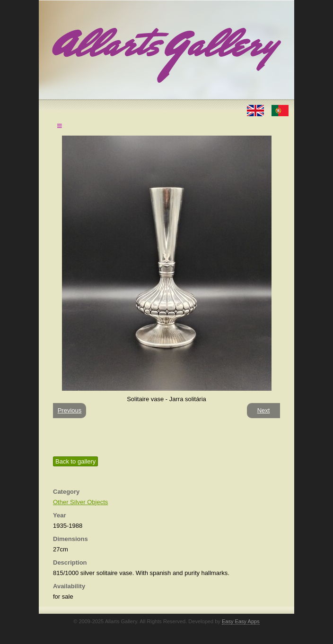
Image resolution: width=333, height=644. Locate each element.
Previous (70, 410)
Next (264, 410)
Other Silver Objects (80, 502)
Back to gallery (75, 461)
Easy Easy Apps (241, 621)
